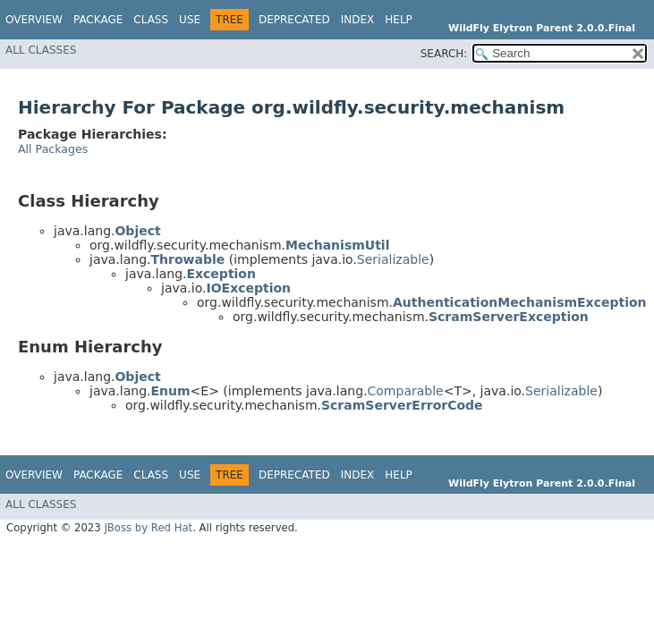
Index (358, 20)
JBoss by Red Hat (148, 528)
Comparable (406, 391)
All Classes (41, 50)
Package (98, 20)
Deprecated (294, 20)
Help (399, 20)
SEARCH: (444, 54)
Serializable (393, 259)
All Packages (53, 149)
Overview (34, 20)
